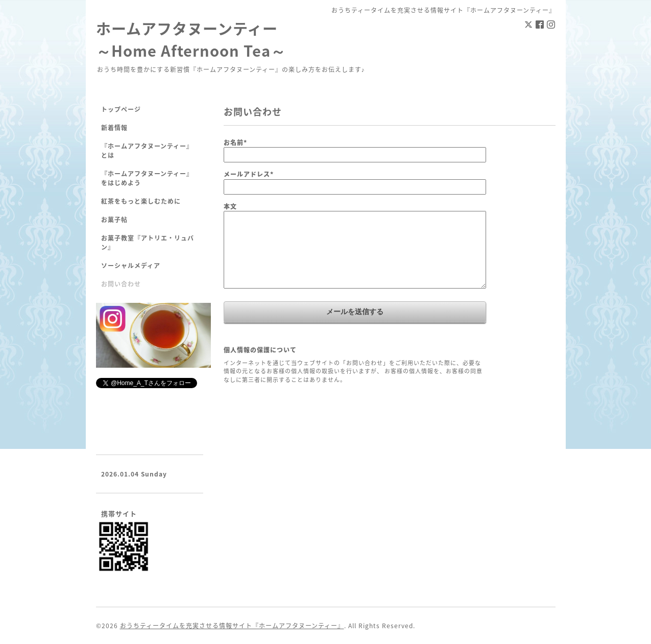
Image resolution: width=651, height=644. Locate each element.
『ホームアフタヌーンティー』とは (147, 151)
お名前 (235, 142)
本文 (230, 206)
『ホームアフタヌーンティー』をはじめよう (147, 178)
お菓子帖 (114, 220)
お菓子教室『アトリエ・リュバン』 (148, 243)
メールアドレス (249, 174)
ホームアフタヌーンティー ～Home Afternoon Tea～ (191, 39)
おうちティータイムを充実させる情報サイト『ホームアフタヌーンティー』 (232, 626)
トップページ (121, 109)
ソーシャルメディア (131, 266)
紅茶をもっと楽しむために (141, 201)
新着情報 (114, 128)
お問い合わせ (121, 284)
